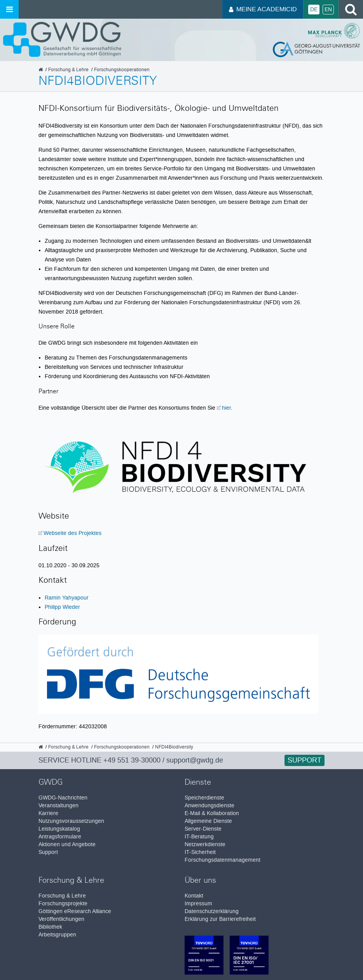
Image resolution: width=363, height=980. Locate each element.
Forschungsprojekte (63, 904)
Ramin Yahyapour (67, 598)
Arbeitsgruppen (57, 935)
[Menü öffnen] (9, 9)
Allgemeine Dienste (208, 821)
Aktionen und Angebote (67, 844)
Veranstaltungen (58, 806)
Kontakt (194, 896)
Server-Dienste (203, 829)
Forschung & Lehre (62, 896)
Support (305, 760)
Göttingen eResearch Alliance (75, 911)
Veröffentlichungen (61, 919)
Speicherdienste (204, 798)
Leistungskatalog (59, 829)
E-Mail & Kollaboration (212, 813)
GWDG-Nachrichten (63, 798)
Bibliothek (50, 927)
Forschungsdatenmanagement (223, 860)
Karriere (48, 813)
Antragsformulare (60, 837)
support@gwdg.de (195, 760)
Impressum (198, 904)
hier (226, 408)
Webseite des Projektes (72, 533)
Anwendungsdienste (209, 806)
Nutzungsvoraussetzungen (71, 821)
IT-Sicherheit (200, 852)
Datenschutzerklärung (212, 911)
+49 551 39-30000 (132, 760)
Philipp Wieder (62, 607)
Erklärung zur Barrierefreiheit (220, 919)
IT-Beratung (199, 837)
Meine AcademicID (263, 9)
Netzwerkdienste (205, 844)
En (328, 10)
